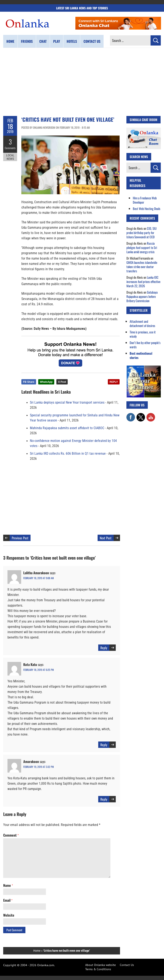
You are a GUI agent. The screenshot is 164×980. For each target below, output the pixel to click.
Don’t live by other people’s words (145, 345)
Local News (10, 157)
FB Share (29, 382)
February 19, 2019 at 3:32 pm (39, 767)
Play (57, 41)
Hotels (72, 41)
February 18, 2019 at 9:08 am (39, 578)
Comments (10, 148)
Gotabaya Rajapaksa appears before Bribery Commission (142, 296)
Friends (27, 41)
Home (10, 41)
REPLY (114, 382)
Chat (43, 41)
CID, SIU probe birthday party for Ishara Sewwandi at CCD (141, 233)
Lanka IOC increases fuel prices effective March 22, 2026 (143, 281)
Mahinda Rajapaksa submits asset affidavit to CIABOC (67, 428)
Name (8, 885)
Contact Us (127, 965)
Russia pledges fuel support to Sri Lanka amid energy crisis (142, 247)
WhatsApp (46, 382)
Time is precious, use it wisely (143, 334)
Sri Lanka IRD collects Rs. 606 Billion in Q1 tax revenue (68, 454)
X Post (62, 382)
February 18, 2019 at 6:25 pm (39, 670)
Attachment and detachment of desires (142, 323)
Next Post (106, 538)
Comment (11, 835)
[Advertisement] (82, 82)
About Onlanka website (100, 965)
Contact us (92, 41)
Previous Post (20, 538)
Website (9, 915)
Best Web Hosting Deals (147, 209)
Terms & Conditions (98, 969)
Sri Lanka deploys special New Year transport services (67, 403)
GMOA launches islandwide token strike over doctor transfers (142, 267)
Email (8, 900)
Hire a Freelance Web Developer (145, 200)
